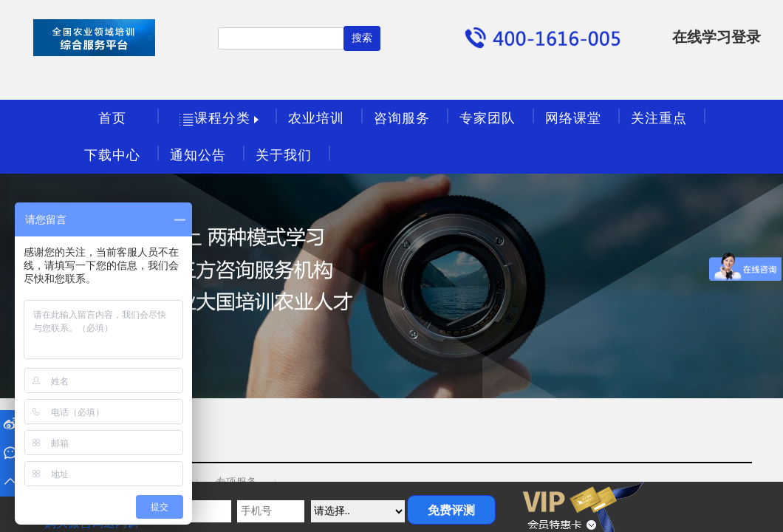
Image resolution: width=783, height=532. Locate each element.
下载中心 (112, 155)
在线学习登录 (717, 37)
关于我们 (284, 155)
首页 (112, 118)
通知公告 (198, 155)
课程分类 (221, 119)
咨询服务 (402, 118)
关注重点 (659, 118)
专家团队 (488, 118)
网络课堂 (573, 118)
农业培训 (316, 118)
